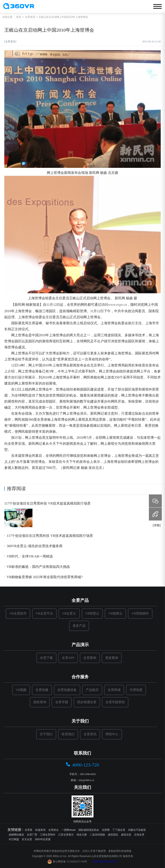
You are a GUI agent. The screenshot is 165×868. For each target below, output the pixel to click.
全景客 (29, 830)
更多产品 (79, 626)
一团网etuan (69, 830)
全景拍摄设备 (67, 690)
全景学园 (62, 702)
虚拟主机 (126, 835)
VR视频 (21, 690)
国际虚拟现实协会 (89, 830)
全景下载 (46, 658)
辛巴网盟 (14, 839)
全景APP (68, 658)
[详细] (157, 525)
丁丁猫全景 (119, 830)
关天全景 (27, 839)
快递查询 (40, 830)
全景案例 (90, 658)
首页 (19, 17)
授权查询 (40, 702)
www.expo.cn (118, 305)
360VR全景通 (43, 839)
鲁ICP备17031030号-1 (106, 862)
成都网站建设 (16, 835)
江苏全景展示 (66, 835)
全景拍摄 (42, 690)
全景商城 (114, 690)
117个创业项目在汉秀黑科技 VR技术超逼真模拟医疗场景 (47, 504)
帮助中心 (112, 734)
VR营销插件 (140, 613)
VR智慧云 (92, 613)
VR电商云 (115, 613)
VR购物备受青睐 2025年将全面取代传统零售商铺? (43, 577)
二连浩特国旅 (97, 835)
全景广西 (32, 835)
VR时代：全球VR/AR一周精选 (29, 556)
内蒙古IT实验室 (137, 830)
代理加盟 (136, 690)
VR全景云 (69, 613)
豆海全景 (139, 835)
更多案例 (112, 658)
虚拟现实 (113, 835)
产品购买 (92, 690)
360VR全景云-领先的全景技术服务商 (33, 546)
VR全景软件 (18, 613)
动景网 (106, 830)
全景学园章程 (115, 702)
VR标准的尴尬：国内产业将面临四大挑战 (37, 567)
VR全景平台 (44, 613)
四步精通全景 (87, 702)
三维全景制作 (48, 835)
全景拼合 (53, 830)
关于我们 (46, 734)
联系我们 (68, 734)
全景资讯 (30, 17)
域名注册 (82, 835)
